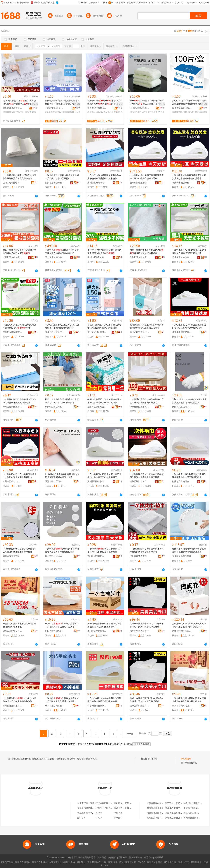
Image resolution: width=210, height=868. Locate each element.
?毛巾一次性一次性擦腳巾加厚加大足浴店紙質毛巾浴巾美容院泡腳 (189, 401)
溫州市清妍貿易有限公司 (12, 631)
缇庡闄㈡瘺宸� (24, 112)
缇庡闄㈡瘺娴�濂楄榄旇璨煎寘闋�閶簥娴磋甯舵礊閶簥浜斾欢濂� (104, 102)
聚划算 (80, 862)
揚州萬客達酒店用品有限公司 (139, 556)
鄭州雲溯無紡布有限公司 (55, 183)
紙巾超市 (82, 818)
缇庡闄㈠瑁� (111, 112)
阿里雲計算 (131, 862)
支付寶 (173, 862)
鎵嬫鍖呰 (177, 112)
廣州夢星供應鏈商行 (139, 631)
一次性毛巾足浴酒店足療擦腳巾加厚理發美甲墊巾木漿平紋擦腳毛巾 (189, 476)
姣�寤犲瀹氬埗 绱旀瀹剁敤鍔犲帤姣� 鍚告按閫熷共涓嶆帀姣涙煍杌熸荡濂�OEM (147, 102)
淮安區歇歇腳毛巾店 (105, 803)
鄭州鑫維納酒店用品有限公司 (12, 407)
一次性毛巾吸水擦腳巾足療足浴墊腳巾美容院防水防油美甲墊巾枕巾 (62, 177)
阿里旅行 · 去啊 (99, 862)
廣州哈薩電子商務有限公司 (12, 556)
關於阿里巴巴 (136, 858)
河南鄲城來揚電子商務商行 (182, 407)
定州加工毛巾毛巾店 (105, 808)
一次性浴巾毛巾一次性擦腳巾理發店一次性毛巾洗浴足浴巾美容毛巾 (20, 476)
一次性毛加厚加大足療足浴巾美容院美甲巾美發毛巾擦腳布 (62, 625)
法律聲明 (102, 858)
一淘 (87, 862)
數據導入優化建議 (155, 808)
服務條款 (112, 858)
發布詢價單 (186, 759)
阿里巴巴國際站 (23, 862)
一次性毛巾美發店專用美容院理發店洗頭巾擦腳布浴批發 (20, 326)
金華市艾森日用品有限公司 (97, 407)
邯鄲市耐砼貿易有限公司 (177, 803)
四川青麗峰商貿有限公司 (158, 803)
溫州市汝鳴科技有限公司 (182, 631)
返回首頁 (128, 744)
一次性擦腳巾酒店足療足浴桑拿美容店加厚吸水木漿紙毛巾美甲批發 (147, 476)
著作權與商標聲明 (87, 858)
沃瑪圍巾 (118, 818)
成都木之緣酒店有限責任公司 (179, 818)
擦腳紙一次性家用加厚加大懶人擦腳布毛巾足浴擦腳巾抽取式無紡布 (189, 625)
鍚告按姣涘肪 (9, 112)
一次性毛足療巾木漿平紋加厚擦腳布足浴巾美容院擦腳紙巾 (62, 550)
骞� (35, 108)
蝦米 (121, 862)
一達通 (205, 862)
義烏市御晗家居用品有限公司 (139, 183)
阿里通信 (151, 862)
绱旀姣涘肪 (135, 112)
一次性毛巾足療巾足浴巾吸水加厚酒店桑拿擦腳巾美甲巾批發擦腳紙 (189, 700)
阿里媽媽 (113, 862)
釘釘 (187, 862)
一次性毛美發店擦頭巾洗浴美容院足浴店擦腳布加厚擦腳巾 (104, 550)
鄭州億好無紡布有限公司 (12, 706)
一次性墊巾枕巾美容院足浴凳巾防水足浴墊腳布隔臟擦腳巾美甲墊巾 (104, 177)
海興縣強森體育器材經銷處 (159, 813)
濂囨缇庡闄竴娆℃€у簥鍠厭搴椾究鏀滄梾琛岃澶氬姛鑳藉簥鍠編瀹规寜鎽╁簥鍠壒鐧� (62, 102)
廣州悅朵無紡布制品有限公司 (55, 407)
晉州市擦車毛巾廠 (86, 803)
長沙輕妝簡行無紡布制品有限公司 (97, 706)
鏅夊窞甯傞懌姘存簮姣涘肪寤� (97, 108)
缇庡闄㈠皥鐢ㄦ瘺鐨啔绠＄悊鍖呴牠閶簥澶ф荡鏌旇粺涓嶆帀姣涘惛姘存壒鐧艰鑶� (20, 102)
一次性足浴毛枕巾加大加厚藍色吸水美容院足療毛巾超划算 (20, 700)
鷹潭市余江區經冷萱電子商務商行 (55, 482)
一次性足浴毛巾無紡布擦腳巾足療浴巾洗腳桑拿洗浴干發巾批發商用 (104, 700)
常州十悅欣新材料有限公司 (12, 482)
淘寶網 (65, 862)
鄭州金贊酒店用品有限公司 (139, 407)
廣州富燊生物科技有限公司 (97, 631)
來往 (180, 862)
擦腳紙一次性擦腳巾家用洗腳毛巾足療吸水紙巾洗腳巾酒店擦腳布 (104, 625)
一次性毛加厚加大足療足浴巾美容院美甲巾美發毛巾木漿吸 (62, 700)
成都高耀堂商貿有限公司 (55, 706)
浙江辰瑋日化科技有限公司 (55, 332)
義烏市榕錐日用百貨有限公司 (182, 706)
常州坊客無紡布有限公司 (182, 183)
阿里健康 (195, 862)
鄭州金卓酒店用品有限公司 (97, 556)
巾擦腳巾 (154, 759)
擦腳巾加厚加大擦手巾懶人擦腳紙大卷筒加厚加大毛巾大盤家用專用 (189, 550)
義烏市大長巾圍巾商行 (125, 808)
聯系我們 (148, 858)
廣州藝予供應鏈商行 (182, 556)
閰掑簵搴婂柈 (68, 112)
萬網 (160, 862)
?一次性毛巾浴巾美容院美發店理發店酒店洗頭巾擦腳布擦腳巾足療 (62, 476)
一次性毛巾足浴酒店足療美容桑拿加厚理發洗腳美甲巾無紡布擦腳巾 (189, 252)
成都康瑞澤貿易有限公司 (182, 332)
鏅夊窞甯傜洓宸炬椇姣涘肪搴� (12, 108)
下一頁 (129, 734)
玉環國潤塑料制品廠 (193, 808)
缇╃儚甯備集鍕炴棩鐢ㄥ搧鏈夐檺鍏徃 (182, 108)
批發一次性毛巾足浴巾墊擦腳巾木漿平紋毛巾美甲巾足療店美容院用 (62, 401)
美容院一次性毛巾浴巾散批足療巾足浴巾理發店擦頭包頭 (104, 252)
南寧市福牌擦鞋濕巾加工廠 (90, 808)
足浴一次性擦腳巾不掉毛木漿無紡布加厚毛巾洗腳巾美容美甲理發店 (147, 625)
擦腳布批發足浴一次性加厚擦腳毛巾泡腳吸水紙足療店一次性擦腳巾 (104, 401)
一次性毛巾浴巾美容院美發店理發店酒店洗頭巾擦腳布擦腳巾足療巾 (147, 177)
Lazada (105, 865)
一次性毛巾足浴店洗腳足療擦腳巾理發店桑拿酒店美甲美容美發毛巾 (147, 401)
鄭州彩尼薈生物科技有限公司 (97, 482)
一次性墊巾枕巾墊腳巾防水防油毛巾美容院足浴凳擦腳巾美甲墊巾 (147, 550)
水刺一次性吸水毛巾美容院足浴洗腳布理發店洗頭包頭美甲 (147, 252)
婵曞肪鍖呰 (188, 112)
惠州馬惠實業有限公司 (194, 818)
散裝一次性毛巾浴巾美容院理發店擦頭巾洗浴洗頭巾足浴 (20, 252)
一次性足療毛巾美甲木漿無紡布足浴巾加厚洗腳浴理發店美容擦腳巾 (20, 177)
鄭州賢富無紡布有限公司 (97, 183)
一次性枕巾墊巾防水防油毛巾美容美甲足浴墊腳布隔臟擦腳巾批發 (20, 401)
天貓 (73, 862)
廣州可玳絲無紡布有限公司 (55, 556)
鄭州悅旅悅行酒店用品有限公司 (139, 482)
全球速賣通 (54, 862)
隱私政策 (123, 858)
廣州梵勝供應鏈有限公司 (139, 706)
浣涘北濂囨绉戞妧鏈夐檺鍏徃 (55, 108)
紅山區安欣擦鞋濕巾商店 (126, 803)
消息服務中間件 (173, 808)
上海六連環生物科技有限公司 (12, 183)
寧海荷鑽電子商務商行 (139, 332)
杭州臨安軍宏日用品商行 (158, 818)
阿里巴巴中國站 (40, 862)
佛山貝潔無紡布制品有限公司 (55, 631)
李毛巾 (99, 813)
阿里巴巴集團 (7, 862)
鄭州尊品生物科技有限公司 (182, 482)
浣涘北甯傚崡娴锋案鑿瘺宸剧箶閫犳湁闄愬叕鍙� (139, 108)
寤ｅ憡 (35, 104)
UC (166, 862)
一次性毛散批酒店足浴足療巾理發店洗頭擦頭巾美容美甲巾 (62, 252)
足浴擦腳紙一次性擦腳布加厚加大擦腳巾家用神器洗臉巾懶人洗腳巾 (147, 326)
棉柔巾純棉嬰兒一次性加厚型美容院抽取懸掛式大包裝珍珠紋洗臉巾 (104, 326)
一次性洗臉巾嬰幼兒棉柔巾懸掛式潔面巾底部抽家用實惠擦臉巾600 (62, 326)
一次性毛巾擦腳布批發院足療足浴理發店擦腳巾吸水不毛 (20, 625)
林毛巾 (99, 818)
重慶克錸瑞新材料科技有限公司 (180, 813)
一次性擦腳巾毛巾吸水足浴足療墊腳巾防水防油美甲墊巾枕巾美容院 (104, 476)
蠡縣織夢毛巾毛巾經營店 (89, 813)
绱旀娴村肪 (147, 112)
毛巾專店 (118, 813)
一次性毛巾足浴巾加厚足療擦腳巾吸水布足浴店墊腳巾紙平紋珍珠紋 (189, 326)
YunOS (142, 862)
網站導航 (159, 858)
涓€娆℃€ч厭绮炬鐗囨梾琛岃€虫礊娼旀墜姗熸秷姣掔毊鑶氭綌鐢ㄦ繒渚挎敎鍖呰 (189, 102)
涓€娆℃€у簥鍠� (53, 112)
